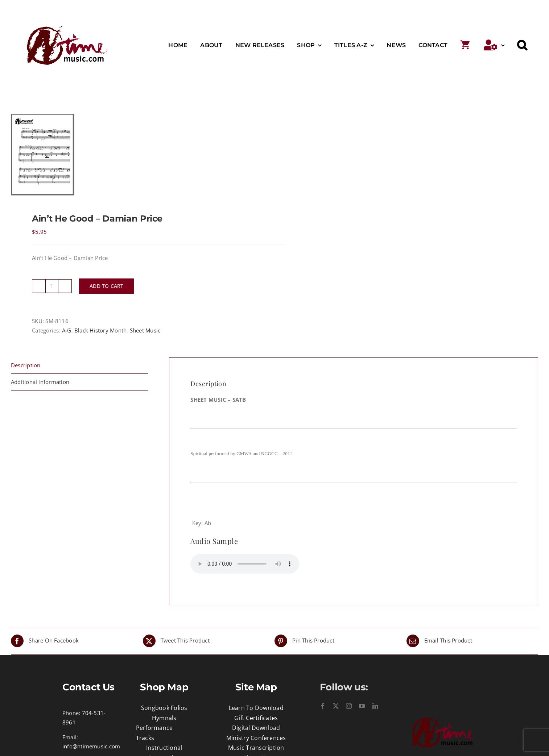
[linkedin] (375, 706)
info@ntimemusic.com (91, 746)
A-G (67, 330)
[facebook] (323, 706)
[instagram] (349, 706)
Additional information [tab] (40, 382)
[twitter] (336, 706)
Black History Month (100, 330)
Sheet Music (145, 330)
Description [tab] (26, 365)
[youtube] (362, 706)
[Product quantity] (52, 286)
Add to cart (106, 286)
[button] (522, 45)
